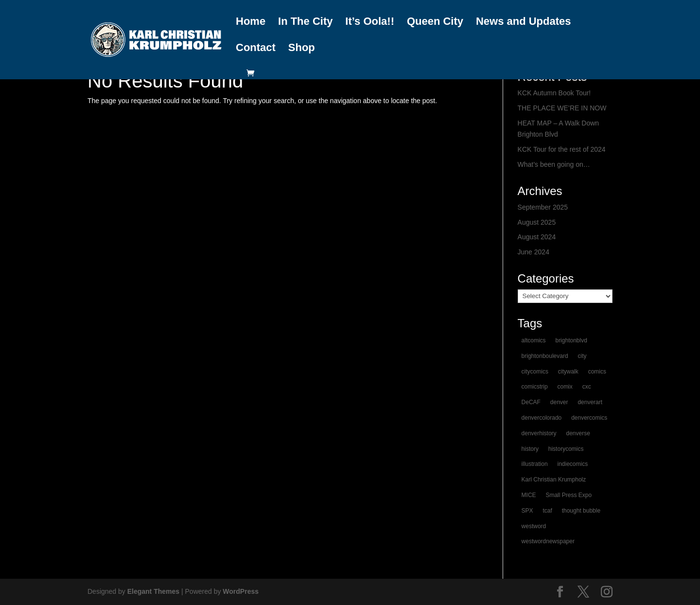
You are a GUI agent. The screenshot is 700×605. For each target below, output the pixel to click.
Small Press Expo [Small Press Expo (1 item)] (569, 495)
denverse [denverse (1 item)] (578, 433)
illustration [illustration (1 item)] (535, 464)
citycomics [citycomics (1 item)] (535, 372)
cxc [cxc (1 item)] (587, 387)
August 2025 (537, 222)
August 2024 (537, 237)
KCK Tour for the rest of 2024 (562, 149)
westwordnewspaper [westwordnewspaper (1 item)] (548, 541)
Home (251, 22)
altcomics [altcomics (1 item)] (534, 340)
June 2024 (534, 252)
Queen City (435, 22)
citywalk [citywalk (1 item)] (568, 372)
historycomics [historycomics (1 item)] (566, 449)
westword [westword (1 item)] (534, 526)
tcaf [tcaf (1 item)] (547, 511)
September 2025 (543, 207)
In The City (305, 22)
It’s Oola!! (370, 22)
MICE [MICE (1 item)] (529, 495)
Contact (256, 48)
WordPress (241, 591)
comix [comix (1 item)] (565, 387)
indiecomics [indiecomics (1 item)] (572, 464)
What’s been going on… (554, 164)
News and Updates (524, 22)
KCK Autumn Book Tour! (554, 93)
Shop (302, 48)
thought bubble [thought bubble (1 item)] (581, 511)
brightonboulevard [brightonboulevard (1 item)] (545, 356)
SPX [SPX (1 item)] (527, 511)
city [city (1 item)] (582, 356)
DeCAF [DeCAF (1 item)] (531, 402)
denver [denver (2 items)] (559, 402)
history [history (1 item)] (530, 449)
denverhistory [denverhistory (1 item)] (539, 433)
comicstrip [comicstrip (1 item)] (535, 387)
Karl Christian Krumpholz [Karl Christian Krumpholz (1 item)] (554, 480)
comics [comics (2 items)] (597, 372)
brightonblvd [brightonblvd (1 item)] (571, 340)
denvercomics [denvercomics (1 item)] (589, 418)
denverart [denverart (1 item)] (590, 402)
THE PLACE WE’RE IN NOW (562, 108)
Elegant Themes (153, 591)
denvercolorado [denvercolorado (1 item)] (542, 418)
